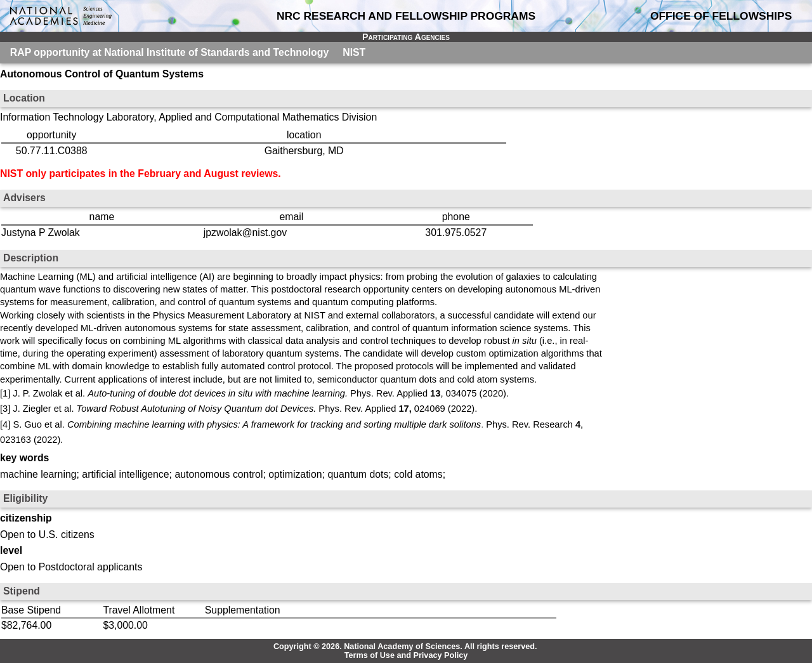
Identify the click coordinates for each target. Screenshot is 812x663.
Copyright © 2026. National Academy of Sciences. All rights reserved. (405, 647)
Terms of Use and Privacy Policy (406, 655)
